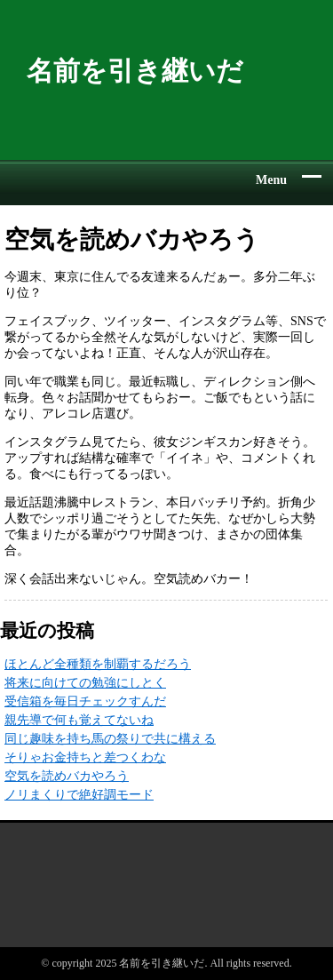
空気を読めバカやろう (67, 776)
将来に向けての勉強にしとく (85, 683)
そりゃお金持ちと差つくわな (85, 757)
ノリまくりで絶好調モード (79, 795)
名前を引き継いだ (135, 71)
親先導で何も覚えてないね (79, 720)
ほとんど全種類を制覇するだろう (98, 664)
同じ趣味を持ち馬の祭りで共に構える (110, 739)
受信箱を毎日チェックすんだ (85, 701)
